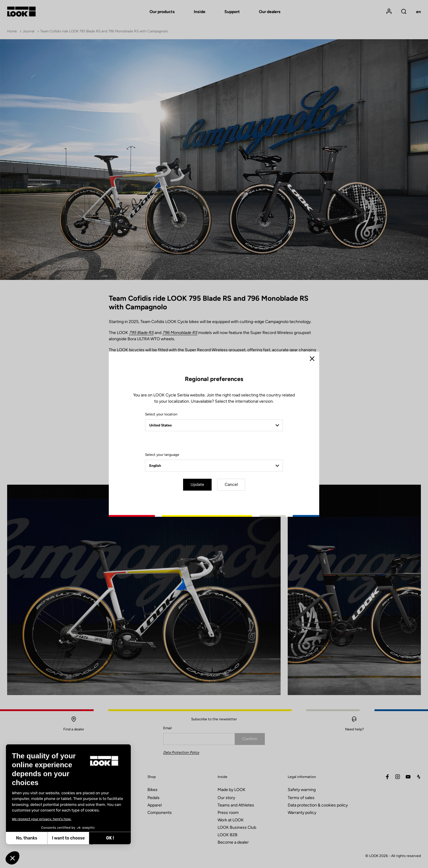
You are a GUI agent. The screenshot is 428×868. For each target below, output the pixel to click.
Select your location (161, 414)
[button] (12, 858)
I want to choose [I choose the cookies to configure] (68, 838)
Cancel (231, 485)
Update (197, 485)
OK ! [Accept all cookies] (110, 838)
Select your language (162, 455)
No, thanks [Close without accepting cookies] (27, 838)
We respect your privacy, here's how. (42, 819)
